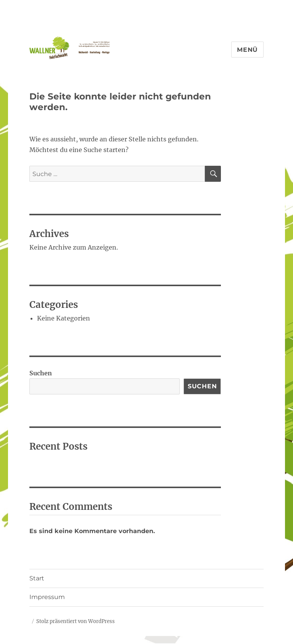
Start (37, 578)
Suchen (41, 373)
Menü (247, 50)
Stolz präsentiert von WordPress (76, 621)
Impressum (47, 597)
